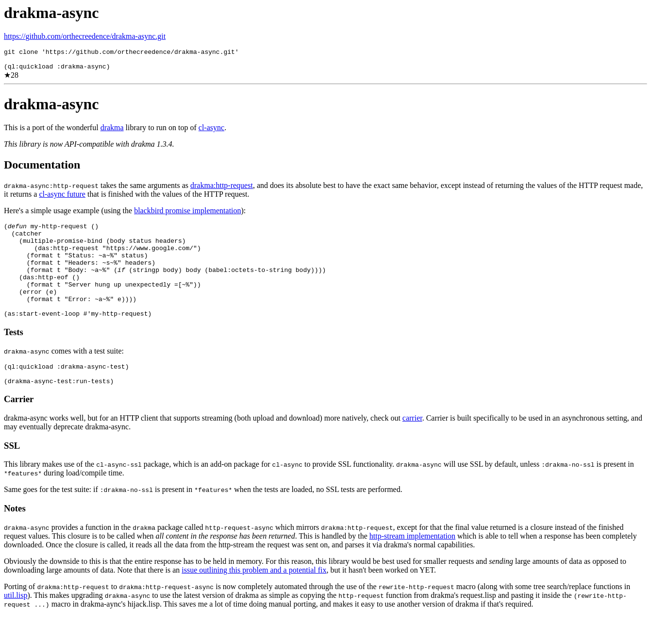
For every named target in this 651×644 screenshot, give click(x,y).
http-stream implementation (412, 564)
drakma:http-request (222, 190)
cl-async (211, 132)
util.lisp (16, 623)
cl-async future (62, 198)
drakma (112, 132)
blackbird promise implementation (187, 215)
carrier (412, 446)
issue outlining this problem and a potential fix (254, 598)
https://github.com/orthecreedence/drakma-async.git (85, 36)
